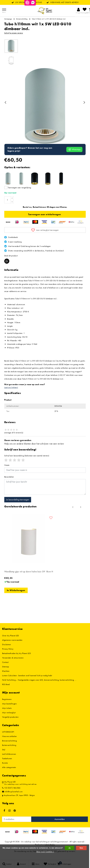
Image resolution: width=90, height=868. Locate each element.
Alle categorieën (9, 773)
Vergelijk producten (10, 723)
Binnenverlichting (22, 19)
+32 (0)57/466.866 (11, 794)
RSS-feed (6, 690)
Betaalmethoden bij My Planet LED (16, 659)
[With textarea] (45, 493)
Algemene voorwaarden (12, 646)
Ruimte (5, 769)
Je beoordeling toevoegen (18, 506)
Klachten (6, 677)
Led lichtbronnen (9, 760)
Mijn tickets (7, 714)
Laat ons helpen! (11, 393)
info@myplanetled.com (12, 798)
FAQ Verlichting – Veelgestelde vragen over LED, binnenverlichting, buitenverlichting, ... (39, 686)
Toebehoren (7, 764)
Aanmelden (60, 825)
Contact (5, 668)
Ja (69, 848)
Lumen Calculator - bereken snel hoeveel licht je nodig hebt (27, 681)
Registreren (7, 705)
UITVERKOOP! (8, 738)
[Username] (45, 476)
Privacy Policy (8, 655)
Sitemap (5, 673)
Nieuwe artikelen (9, 742)
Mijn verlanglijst (9, 719)
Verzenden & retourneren (13, 664)
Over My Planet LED (11, 642)
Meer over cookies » (45, 852)
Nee (81, 848)
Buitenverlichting (9, 751)
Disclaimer (7, 650)
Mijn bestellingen (9, 710)
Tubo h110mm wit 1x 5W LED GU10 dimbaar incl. (49, 19)
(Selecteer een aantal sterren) (27, 462)
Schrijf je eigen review (14, 33)
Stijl (4, 756)
